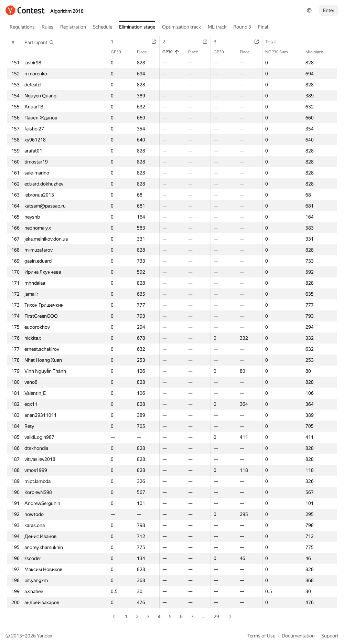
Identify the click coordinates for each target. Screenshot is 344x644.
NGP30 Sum (280, 52)
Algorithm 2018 (67, 11)
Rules (47, 27)
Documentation (298, 636)
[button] (39, 42)
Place (145, 52)
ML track (217, 27)
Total (274, 42)
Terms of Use (261, 636)
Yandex (45, 636)
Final (263, 27)
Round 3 (242, 27)
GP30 (119, 52)
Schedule (103, 27)
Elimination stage (137, 27)
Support (330, 636)
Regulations (22, 27)
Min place (318, 52)
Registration (73, 27)
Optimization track (181, 27)
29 (216, 616)
